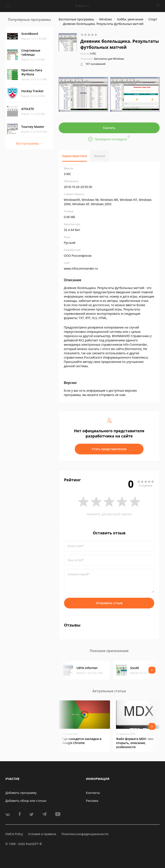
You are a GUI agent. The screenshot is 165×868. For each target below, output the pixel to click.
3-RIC (88, 54)
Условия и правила (42, 834)
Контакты (93, 793)
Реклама (92, 801)
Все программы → (29, 143)
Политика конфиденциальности (85, 834)
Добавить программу (21, 793)
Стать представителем (109, 449)
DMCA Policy (14, 834)
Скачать (109, 128)
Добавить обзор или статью (26, 801)
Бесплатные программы (76, 19)
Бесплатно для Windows (109, 59)
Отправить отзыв (109, 603)
